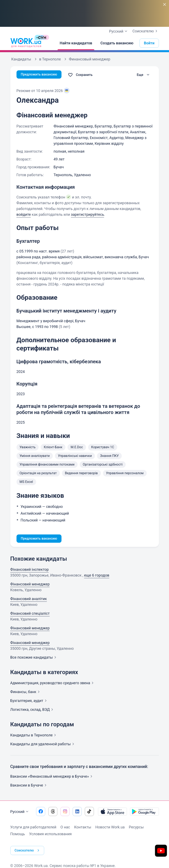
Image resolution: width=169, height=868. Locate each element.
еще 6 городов (97, 576)
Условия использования (50, 835)
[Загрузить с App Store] (112, 812)
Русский (20, 813)
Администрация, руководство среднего (53, 684)
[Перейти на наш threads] (53, 812)
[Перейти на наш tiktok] (89, 812)
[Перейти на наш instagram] (65, 812)
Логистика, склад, (33, 710)
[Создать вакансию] (117, 43)
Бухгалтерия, (29, 701)
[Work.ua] (26, 43)
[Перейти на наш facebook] (41, 812)
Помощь (18, 835)
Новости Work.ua (110, 828)
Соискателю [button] (29, 847)
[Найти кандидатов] (76, 43)
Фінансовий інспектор (30, 570)
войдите (24, 214)
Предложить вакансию (41, 75)
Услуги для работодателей (33, 828)
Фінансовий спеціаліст (30, 614)
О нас (65, 828)
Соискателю (146, 31)
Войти (149, 43)
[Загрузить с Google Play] (144, 812)
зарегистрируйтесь (88, 214)
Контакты (83, 828)
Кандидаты (34, 736)
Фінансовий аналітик (29, 600)
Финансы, (26, 693)
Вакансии (29, 786)
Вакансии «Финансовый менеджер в (52, 777)
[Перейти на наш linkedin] (77, 812)
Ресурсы (136, 828)
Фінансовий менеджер (30, 585)
